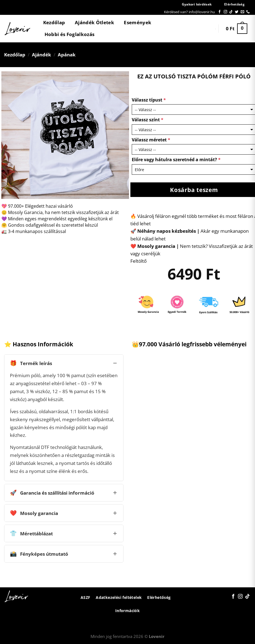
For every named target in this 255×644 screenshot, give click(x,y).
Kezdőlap (54, 22)
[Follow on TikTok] (231, 12)
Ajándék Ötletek (94, 22)
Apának (67, 55)
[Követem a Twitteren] (237, 12)
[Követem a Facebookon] (220, 12)
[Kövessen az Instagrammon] (225, 12)
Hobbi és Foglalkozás (70, 34)
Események (138, 22)
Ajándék (42, 55)
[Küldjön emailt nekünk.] (242, 12)
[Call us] (248, 12)
